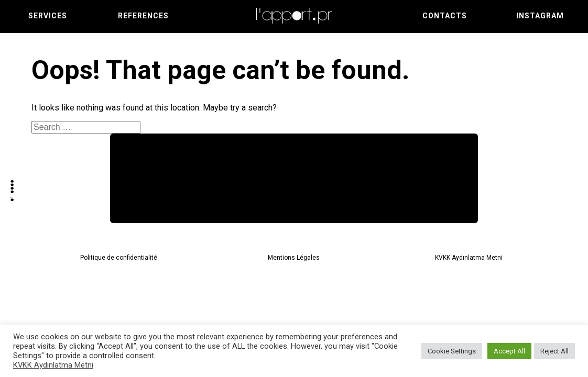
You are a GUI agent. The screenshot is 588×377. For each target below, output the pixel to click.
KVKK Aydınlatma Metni (469, 258)
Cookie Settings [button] (452, 351)
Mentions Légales (294, 258)
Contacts (445, 16)
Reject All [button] (554, 351)
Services (48, 16)
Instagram (540, 16)
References (143, 16)
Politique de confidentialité (119, 258)
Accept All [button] (509, 351)
